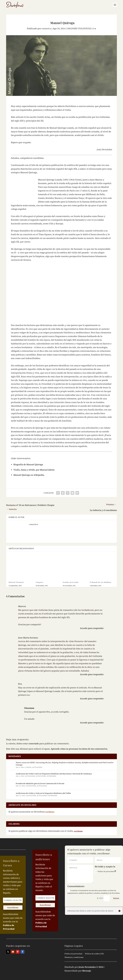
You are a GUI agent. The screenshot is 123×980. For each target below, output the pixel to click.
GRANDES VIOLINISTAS (79, 28)
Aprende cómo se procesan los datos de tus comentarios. (79, 749)
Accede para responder (92, 628)
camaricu (46, 28)
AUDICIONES (41, 776)
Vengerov (40, 582)
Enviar (116, 898)
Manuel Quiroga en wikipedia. (29, 475)
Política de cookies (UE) (94, 954)
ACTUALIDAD (37, 767)
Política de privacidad (105, 872)
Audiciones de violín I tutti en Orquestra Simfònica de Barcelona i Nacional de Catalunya (54, 774)
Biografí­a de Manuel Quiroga (28, 464)
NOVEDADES (51, 776)
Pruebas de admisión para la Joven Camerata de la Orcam (40, 783)
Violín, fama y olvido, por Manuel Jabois (34, 470)
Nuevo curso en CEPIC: (65, 764)
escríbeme (78, 831)
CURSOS (28, 767)
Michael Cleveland (16, 582)
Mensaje (87, 971)
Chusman (29, 708)
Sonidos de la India (71, 582)
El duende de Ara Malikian (100, 582)
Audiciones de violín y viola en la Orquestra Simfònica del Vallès (43, 793)
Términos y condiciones (74, 957)
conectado (34, 743)
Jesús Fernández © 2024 (91, 967)
